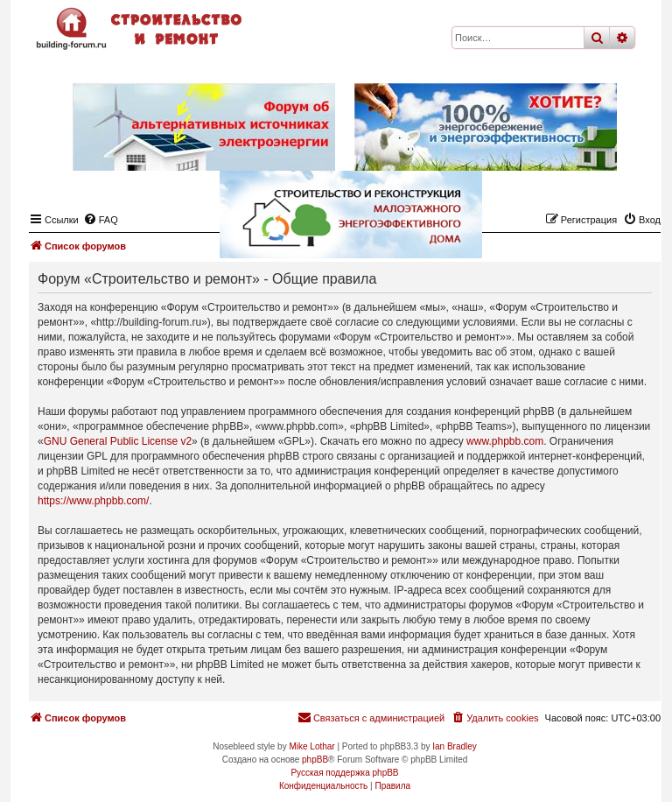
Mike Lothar (311, 746)
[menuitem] (494, 718)
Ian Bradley (455, 746)
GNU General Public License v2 (118, 441)
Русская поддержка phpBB (344, 773)
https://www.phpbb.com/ (93, 501)
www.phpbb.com (505, 441)
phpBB (315, 760)
